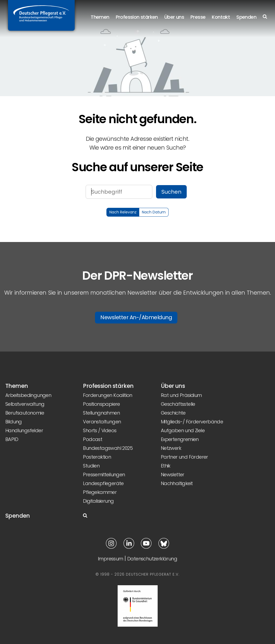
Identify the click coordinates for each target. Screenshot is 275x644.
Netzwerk (171, 448)
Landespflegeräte (103, 483)
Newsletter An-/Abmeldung (136, 317)
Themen (100, 17)
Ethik (166, 466)
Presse (198, 17)
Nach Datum (154, 212)
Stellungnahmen (101, 413)
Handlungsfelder (24, 430)
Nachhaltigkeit (177, 483)
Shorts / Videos (100, 430)
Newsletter (173, 475)
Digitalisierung (98, 501)
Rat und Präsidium (181, 395)
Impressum (111, 559)
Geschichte (173, 413)
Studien (91, 466)
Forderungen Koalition (107, 395)
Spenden (246, 17)
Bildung (14, 422)
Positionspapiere (101, 404)
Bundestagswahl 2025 (108, 448)
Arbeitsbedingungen (28, 395)
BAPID (12, 439)
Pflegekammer (100, 492)
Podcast (93, 439)
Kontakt (221, 17)
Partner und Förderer (184, 457)
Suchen (171, 192)
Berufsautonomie (25, 413)
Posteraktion (97, 457)
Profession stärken (137, 17)
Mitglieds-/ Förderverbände (192, 422)
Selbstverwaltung (25, 404)
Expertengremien (180, 439)
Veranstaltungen (102, 422)
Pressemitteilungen (104, 475)
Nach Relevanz (123, 212)
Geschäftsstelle (178, 404)
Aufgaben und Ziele (183, 430)
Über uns (174, 17)
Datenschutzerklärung (152, 559)
